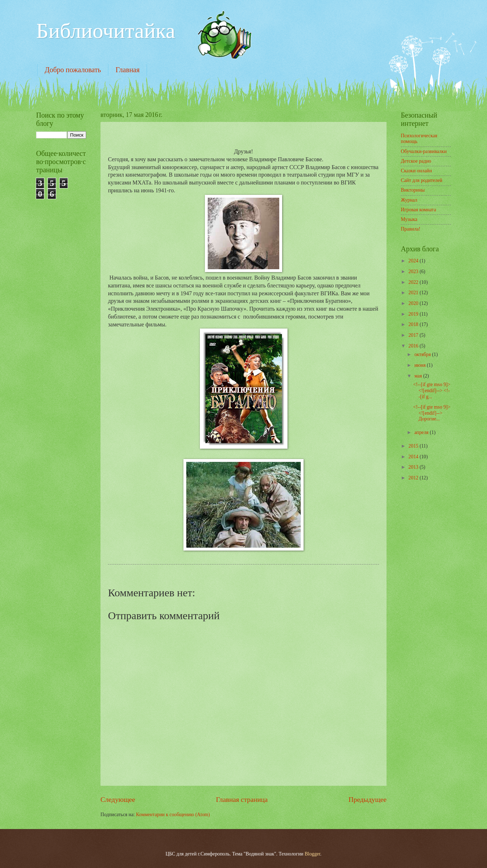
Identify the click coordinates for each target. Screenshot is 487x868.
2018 (414, 324)
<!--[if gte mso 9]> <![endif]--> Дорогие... (432, 413)
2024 (414, 261)
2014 (414, 457)
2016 (414, 346)
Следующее (118, 800)
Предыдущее (368, 800)
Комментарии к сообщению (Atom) (173, 815)
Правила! (411, 229)
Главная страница (242, 800)
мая (419, 376)
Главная (127, 70)
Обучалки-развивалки (424, 151)
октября (423, 354)
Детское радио (416, 161)
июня (421, 365)
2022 (414, 282)
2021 (414, 293)
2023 (414, 272)
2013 (414, 467)
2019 (414, 314)
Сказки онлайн (416, 171)
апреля (422, 432)
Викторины (413, 190)
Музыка (409, 219)
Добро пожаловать (73, 70)
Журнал (409, 200)
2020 (414, 303)
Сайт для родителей (422, 180)
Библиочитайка (106, 31)
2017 (414, 335)
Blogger (313, 854)
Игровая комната (419, 210)
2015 (414, 446)
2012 (414, 478)
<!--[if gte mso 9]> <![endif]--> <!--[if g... (432, 390)
